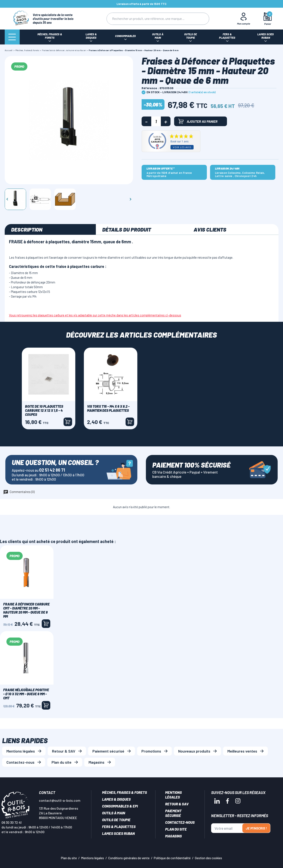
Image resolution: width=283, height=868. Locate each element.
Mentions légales (21, 751)
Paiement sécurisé (108, 751)
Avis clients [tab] (210, 229)
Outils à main (114, 813)
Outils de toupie (116, 820)
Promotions (151, 751)
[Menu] (12, 37)
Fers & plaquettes (119, 827)
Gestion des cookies (208, 858)
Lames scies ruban (118, 833)
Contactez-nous (20, 762)
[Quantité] (156, 121)
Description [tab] (27, 229)
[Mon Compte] (243, 19)
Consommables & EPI (120, 806)
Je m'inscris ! (256, 828)
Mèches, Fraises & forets (124, 792)
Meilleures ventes (242, 751)
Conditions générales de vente (129, 858)
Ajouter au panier (198, 121)
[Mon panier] (267, 19)
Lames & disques (116, 799)
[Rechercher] (149, 19)
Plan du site (61, 762)
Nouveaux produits (194, 751)
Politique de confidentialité (172, 858)
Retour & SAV (64, 751)
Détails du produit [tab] (127, 229)
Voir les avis (182, 147)
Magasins (96, 762)
